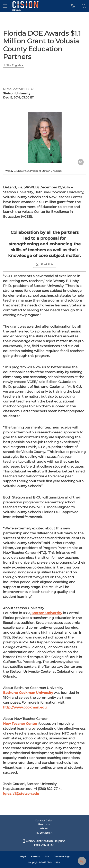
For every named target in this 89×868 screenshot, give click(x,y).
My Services (44, 833)
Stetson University (47, 613)
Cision (50, 862)
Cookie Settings (62, 857)
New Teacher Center (20, 724)
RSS (47, 857)
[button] (73, 6)
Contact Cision (44, 820)
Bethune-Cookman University (28, 693)
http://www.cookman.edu (25, 707)
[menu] (5, 6)
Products (44, 824)
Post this (45, 264)
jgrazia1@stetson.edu (21, 794)
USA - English (14, 65)
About (44, 828)
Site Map (35, 857)
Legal (23, 857)
